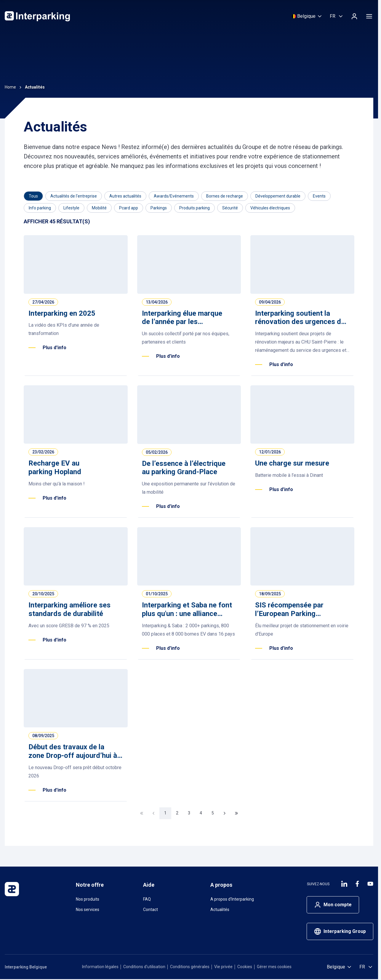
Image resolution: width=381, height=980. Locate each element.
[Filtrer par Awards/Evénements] (174, 196)
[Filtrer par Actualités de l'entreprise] (74, 196)
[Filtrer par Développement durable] (278, 196)
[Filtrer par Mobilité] (99, 208)
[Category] (33, 196)
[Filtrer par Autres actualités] (125, 196)
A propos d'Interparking (232, 899)
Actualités (220, 910)
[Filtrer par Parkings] (159, 208)
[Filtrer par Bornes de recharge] (225, 196)
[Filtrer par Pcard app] (129, 208)
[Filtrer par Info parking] (40, 208)
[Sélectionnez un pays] (307, 16)
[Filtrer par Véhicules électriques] (270, 208)
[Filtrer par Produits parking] (194, 208)
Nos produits (88, 899)
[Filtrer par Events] (319, 196)
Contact (151, 910)
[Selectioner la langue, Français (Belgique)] (337, 16)
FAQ (147, 899)
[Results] (57, 222)
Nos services (88, 910)
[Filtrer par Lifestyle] (71, 208)
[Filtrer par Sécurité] (230, 208)
